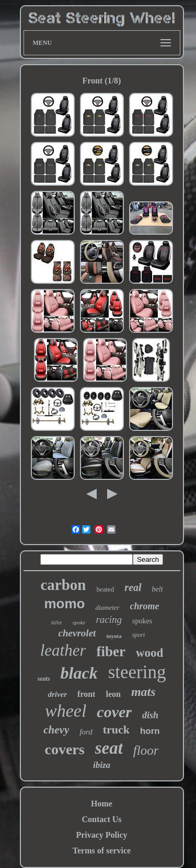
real (133, 587)
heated (105, 589)
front (86, 694)
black (79, 673)
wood (149, 653)
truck (116, 730)
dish (150, 715)
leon (113, 694)
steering (137, 672)
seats (44, 679)
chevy (56, 730)
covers (65, 749)
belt (158, 589)
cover (114, 712)
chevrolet (77, 633)
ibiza (102, 765)
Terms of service (102, 851)
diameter (107, 607)
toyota (114, 636)
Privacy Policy (101, 835)
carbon (63, 585)
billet (57, 623)
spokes (142, 621)
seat (109, 748)
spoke (79, 622)
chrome (145, 606)
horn (150, 731)
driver (57, 694)
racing (109, 619)
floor (146, 750)
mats (143, 692)
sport (139, 635)
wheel (66, 711)
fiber (111, 652)
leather (63, 650)
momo (64, 604)
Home (102, 804)
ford (86, 732)
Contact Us (102, 819)
